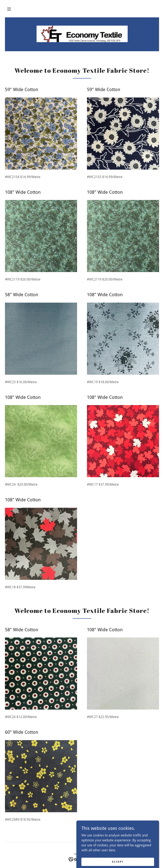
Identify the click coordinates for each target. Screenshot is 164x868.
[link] (82, 34)
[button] (9, 9)
